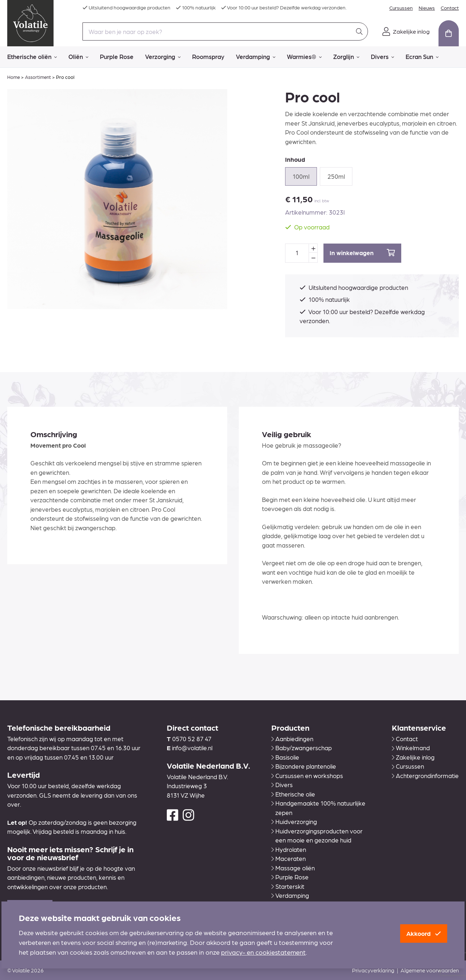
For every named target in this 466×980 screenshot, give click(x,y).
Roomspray (208, 56)
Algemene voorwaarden (430, 970)
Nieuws (427, 8)
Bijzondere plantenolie (304, 766)
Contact (450, 8)
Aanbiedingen (292, 739)
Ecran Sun (422, 57)
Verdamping (256, 57)
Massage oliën (293, 868)
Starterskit (288, 886)
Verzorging (163, 57)
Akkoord (424, 933)
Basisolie (285, 757)
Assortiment (38, 77)
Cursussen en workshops (307, 776)
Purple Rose (117, 56)
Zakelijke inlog (413, 757)
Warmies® (304, 57)
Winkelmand (411, 748)
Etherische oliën (32, 57)
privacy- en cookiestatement (263, 952)
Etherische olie (293, 794)
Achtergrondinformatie (425, 776)
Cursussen (401, 8)
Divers (382, 57)
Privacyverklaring (373, 970)
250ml (336, 176)
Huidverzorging (294, 821)
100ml (301, 176)
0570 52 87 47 (192, 739)
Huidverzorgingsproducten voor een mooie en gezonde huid (317, 836)
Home (14, 77)
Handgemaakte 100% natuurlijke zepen (318, 808)
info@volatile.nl (192, 748)
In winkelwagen (362, 253)
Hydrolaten (289, 849)
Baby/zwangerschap (302, 748)
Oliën (78, 57)
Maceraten (289, 858)
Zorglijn (346, 57)
